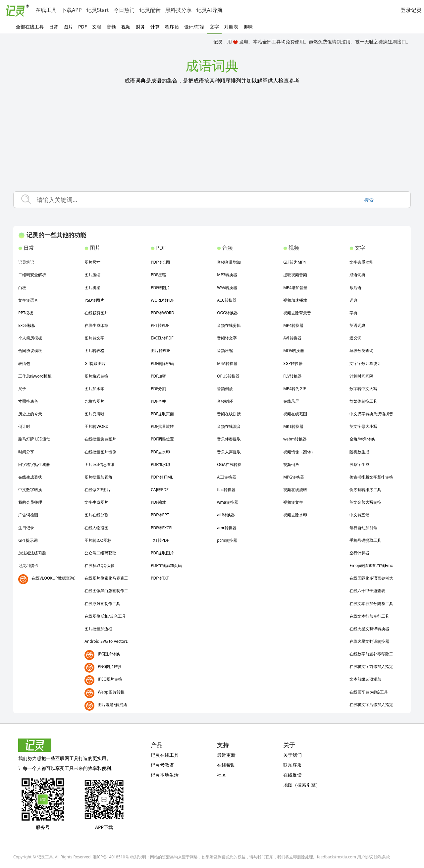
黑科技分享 (179, 10)
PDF (82, 27)
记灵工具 (45, 857)
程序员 (172, 27)
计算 (155, 27)
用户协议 (365, 857)
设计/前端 (194, 27)
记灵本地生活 (165, 775)
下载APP (72, 10)
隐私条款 (382, 857)
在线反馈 (292, 775)
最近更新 (226, 755)
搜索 (369, 200)
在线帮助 (226, 765)
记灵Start (98, 10)
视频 (126, 27)
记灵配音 (150, 10)
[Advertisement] (212, 142)
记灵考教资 (162, 765)
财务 (140, 27)
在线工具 (46, 10)
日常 (54, 27)
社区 (222, 775)
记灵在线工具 (165, 755)
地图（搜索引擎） (302, 785)
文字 (214, 27)
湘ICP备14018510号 (111, 857)
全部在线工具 (30, 27)
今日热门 (124, 10)
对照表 (231, 27)
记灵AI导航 (210, 10)
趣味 (248, 27)
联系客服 (292, 765)
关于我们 (292, 755)
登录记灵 (411, 10)
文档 (97, 27)
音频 (111, 27)
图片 (68, 27)
